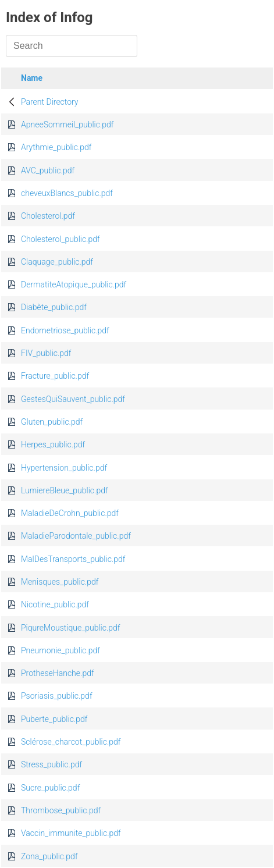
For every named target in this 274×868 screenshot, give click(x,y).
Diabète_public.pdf (54, 307)
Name (32, 78)
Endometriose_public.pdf (65, 330)
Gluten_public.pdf (52, 422)
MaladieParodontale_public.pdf (76, 536)
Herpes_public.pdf (53, 444)
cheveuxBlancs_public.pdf (67, 193)
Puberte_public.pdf (54, 719)
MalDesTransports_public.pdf (73, 559)
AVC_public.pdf (48, 170)
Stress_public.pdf (51, 764)
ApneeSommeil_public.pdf (67, 124)
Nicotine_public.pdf (55, 604)
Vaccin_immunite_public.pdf (71, 833)
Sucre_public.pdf (50, 788)
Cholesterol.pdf (48, 216)
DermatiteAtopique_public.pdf (74, 284)
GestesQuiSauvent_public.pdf (73, 399)
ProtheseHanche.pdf (58, 673)
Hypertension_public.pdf (64, 468)
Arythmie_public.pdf (56, 147)
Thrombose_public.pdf (61, 810)
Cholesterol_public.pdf (61, 239)
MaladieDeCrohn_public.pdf (70, 513)
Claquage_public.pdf (57, 262)
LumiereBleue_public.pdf (65, 490)
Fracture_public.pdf (55, 376)
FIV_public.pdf (46, 353)
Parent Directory (50, 102)
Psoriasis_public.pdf (57, 696)
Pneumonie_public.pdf (61, 650)
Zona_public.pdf (49, 856)
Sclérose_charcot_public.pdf (71, 742)
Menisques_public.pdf (60, 582)
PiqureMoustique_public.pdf (70, 628)
